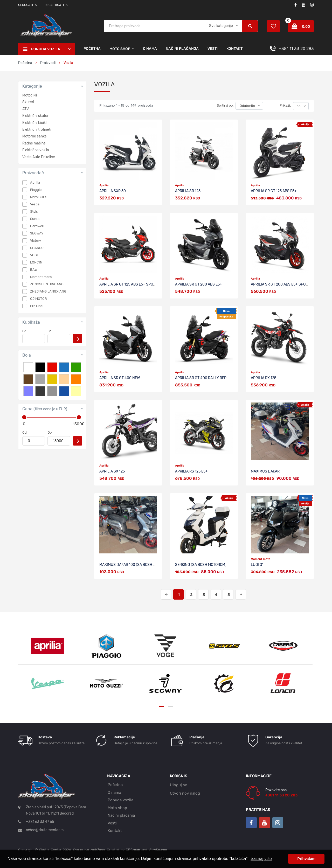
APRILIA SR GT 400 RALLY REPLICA (205, 378)
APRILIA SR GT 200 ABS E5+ (199, 284)
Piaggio (36, 190)
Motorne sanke (34, 136)
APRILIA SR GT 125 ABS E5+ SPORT (128, 284)
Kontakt (234, 49)
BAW (34, 270)
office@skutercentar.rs (45, 830)
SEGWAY (37, 233)
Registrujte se (57, 5)
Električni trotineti (37, 130)
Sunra (35, 219)
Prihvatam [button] (306, 859)
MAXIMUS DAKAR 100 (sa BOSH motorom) (135, 565)
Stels (34, 211)
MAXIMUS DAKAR (265, 471)
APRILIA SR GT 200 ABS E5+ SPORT (280, 284)
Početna (92, 49)
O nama (150, 49)
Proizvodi (48, 63)
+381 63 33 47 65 (40, 822)
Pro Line (36, 306)
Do (49, 331)
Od (24, 331)
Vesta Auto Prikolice (39, 157)
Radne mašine (34, 143)
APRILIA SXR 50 (113, 191)
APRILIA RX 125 (264, 378)
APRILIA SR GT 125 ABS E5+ (274, 191)
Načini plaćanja (182, 49)
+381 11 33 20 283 (296, 49)
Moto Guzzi (39, 197)
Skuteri (28, 102)
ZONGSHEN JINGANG (47, 284)
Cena (45, 409)
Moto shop (117, 808)
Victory (36, 241)
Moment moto (41, 277)
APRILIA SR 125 (188, 191)
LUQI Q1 (257, 565)
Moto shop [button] (120, 49)
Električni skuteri (36, 116)
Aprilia (35, 182)
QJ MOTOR (39, 299)
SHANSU (37, 248)
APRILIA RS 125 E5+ (191, 471)
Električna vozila (36, 150)
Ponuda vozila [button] (42, 49)
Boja (27, 355)
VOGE (34, 255)
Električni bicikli (35, 123)
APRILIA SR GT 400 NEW (120, 378)
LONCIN (36, 262)
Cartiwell (37, 226)
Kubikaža (31, 322)
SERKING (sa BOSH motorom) (201, 565)
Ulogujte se (28, 5)
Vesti (213, 49)
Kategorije (32, 86)
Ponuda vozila (120, 800)
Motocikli (30, 95)
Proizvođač (33, 173)
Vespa (35, 204)
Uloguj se (178, 785)
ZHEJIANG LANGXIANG (48, 291)
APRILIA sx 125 (112, 471)
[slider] (24, 417)
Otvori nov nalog (185, 793)
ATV (26, 109)
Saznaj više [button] (261, 859)
